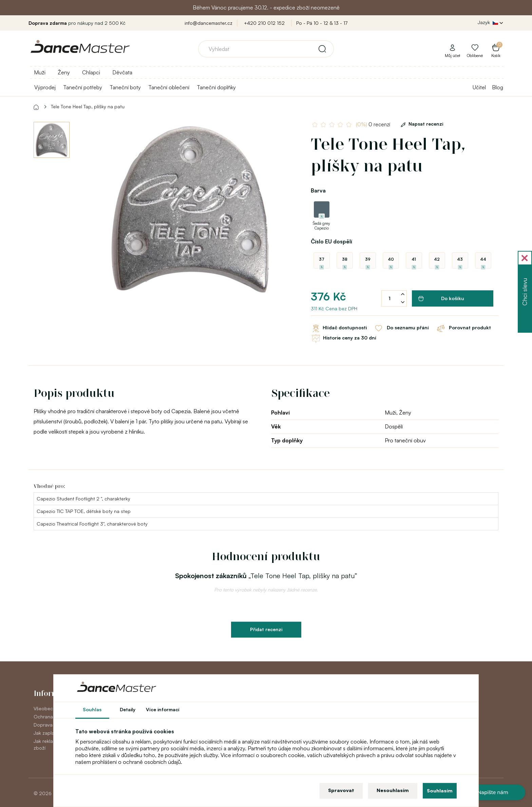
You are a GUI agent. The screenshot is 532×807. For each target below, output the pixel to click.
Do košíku (441, 298)
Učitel (479, 87)
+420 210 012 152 (264, 23)
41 (414, 259)
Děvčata (122, 72)
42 (437, 259)
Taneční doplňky (216, 87)
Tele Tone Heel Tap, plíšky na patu (88, 106)
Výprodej (45, 87)
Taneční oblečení (169, 87)
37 (322, 259)
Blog (498, 87)
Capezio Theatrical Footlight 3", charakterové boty (92, 524)
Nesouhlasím (393, 790)
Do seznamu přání (401, 328)
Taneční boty (125, 87)
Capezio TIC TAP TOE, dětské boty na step (84, 511)
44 (483, 259)
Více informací (163, 709)
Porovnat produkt (463, 328)
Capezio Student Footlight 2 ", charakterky (83, 499)
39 (368, 259)
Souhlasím (440, 791)
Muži (40, 72)
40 (391, 259)
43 (460, 259)
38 (345, 259)
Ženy (64, 72)
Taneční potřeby (83, 87)
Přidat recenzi (266, 629)
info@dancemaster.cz (208, 23)
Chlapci (91, 72)
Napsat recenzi (421, 124)
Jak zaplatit (46, 733)
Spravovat (341, 790)
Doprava (43, 725)
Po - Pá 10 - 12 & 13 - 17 (322, 23)
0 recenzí (373, 124)
